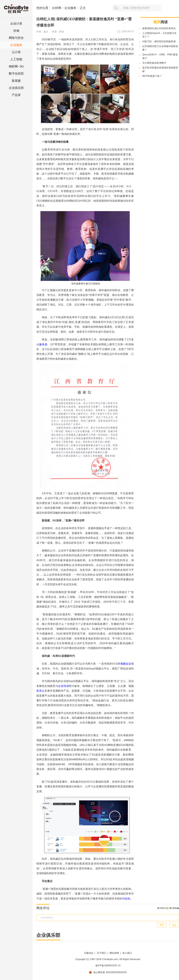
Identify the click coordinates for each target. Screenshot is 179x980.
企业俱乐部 (16, 88)
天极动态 (89, 953)
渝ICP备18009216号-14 (108, 965)
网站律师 (114, 953)
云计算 (16, 52)
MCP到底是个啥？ (152, 76)
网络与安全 (16, 38)
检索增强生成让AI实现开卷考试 (159, 28)
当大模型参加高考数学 (154, 63)
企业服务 (16, 45)
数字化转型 (16, 74)
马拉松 (126, 899)
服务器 (43, 344)
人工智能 (16, 59)
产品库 (16, 95)
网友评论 (43, 908)
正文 (83, 8)
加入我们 (127, 953)
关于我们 (101, 953)
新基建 (16, 81)
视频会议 (126, 664)
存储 (16, 31)
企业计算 (16, 24)
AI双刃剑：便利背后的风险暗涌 (159, 41)
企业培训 (63, 686)
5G (16, 66)
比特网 (57, 8)
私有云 (40, 691)
